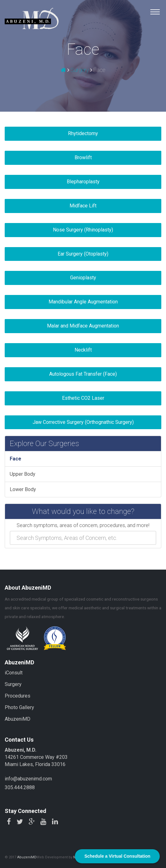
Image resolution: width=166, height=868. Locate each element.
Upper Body (23, 474)
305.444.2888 (20, 787)
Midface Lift (83, 206)
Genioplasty (83, 278)
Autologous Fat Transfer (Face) (83, 374)
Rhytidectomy (83, 133)
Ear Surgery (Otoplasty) (83, 254)
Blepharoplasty (83, 182)
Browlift (83, 157)
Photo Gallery (19, 707)
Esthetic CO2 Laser (83, 398)
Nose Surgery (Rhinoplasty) (83, 230)
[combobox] (83, 538)
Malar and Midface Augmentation (83, 326)
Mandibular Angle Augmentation (83, 302)
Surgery (80, 70)
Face (16, 459)
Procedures (18, 696)
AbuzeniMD (18, 719)
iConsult (14, 673)
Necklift (83, 350)
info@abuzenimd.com (28, 779)
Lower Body (23, 489)
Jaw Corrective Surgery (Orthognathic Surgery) (83, 422)
